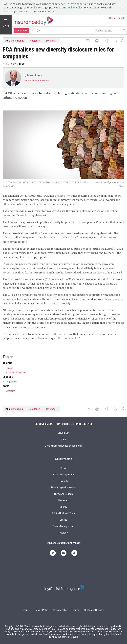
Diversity (51, 41)
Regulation (34, 41)
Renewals (63, 500)
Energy (63, 507)
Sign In (33, 30)
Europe (9, 368)
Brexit (64, 468)
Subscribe (21, 31)
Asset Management (63, 475)
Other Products (117, 18)
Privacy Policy (61, 610)
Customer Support (94, 610)
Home (27, 610)
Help (38, 30)
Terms (76, 610)
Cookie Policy (74, 7)
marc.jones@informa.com (36, 81)
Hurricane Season (63, 494)
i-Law (63, 439)
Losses (63, 520)
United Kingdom (19, 41)
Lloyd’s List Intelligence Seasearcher (63, 446)
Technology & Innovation (63, 487)
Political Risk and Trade (64, 513)
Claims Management (63, 526)
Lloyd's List (64, 433)
